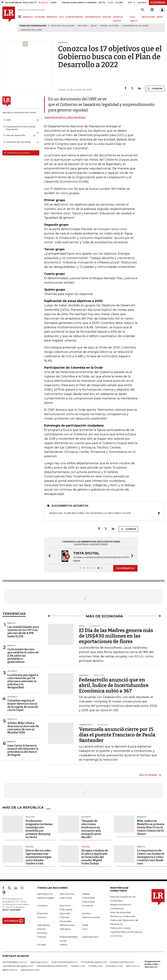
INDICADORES (148, 17)
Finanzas (42, 917)
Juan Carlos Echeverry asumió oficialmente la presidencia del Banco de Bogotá (23, 750)
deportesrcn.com (30, 970)
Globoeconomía (91, 917)
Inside (85, 925)
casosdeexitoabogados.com (18, 966)
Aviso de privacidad (120, 912)
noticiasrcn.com (114, 966)
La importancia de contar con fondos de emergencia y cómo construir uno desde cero (151, 857)
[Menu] (20, 17)
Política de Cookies (120, 928)
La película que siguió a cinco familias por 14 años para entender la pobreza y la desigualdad (23, 681)
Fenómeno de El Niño (31, 30)
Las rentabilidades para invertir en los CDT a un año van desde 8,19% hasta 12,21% (23, 632)
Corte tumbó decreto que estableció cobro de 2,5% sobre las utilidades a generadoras (23, 656)
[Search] (142, 10)
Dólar (94, 26)
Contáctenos (117, 908)
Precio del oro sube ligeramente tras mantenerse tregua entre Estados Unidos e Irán (38, 857)
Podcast (42, 937)
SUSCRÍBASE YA (125, 568)
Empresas (42, 913)
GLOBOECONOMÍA (74, 17)
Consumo (42, 906)
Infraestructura (67, 925)
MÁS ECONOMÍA (148, 775)
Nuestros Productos (121, 905)
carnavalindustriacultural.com (52, 966)
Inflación (82, 26)
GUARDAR (155, 88)
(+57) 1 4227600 (11, 910)
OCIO (61, 17)
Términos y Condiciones (123, 916)
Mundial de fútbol (110, 26)
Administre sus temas (17, 153)
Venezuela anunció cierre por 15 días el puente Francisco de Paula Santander (117, 735)
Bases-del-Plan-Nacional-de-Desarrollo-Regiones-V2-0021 (105, 513)
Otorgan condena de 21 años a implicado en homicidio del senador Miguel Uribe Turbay (95, 857)
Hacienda (12, 671)
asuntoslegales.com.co (15, 962)
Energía (11, 646)
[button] (49, 556)
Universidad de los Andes (135, 26)
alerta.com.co (10, 970)
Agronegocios (45, 894)
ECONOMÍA (40, 17)
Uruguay (30, 817)
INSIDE (160, 17)
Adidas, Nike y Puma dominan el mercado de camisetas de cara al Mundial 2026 (23, 728)
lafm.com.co (133, 966)
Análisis (86, 894)
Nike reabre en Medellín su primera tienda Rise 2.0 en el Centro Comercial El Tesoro (151, 827)
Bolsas (30, 847)
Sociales (42, 945)
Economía (88, 906)
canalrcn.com (78, 966)
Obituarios (65, 929)
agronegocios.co (39, 962)
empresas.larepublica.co (65, 962)
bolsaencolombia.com (122, 962)
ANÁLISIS (107, 17)
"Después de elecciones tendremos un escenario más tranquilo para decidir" (91, 829)
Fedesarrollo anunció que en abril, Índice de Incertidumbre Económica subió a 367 (114, 685)
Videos (63, 945)
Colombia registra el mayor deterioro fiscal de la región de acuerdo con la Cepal (23, 705)
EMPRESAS (52, 17)
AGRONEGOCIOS (93, 17)
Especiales (65, 913)
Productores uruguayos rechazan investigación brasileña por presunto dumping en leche (39, 829)
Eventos (86, 913)
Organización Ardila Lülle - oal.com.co (152, 964)
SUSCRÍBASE (158, 2)
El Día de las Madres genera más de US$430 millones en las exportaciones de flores (116, 636)
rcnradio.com (95, 966)
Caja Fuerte (66, 898)
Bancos (11, 623)
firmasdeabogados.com (94, 962)
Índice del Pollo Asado (63, 26)
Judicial (86, 847)
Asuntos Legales (46, 898)
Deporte (12, 719)
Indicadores (43, 925)
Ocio (85, 929)
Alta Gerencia (67, 894)
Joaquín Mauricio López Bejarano (65, 117)
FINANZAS (28, 17)
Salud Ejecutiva (90, 937)
